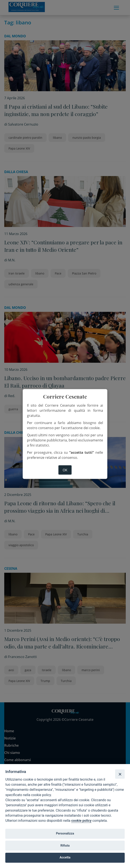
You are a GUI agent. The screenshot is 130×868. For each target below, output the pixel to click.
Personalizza (65, 833)
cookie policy (81, 821)
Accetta (65, 857)
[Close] (120, 774)
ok (65, 470)
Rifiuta (65, 846)
